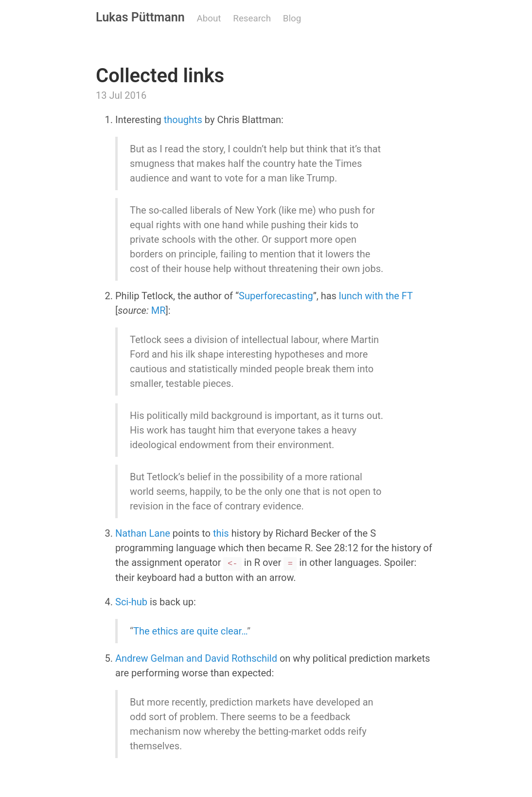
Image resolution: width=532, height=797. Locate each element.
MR (159, 310)
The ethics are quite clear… (190, 631)
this (221, 533)
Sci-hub (131, 602)
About (209, 18)
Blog (292, 18)
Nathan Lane (143, 533)
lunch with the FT (376, 296)
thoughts (183, 120)
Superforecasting (276, 296)
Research (252, 18)
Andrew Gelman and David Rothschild (196, 658)
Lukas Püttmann (140, 17)
